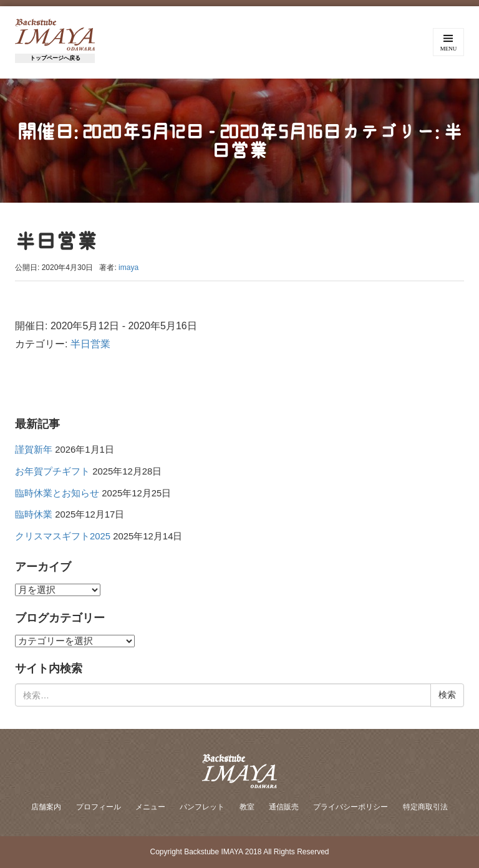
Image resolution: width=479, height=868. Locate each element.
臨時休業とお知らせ (57, 493)
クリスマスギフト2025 (63, 536)
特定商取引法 (425, 807)
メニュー (150, 807)
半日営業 (90, 344)
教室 (247, 807)
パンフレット (202, 807)
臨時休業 (34, 514)
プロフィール (99, 807)
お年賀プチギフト (52, 471)
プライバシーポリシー (351, 807)
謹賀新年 (34, 450)
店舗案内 (46, 807)
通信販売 (284, 807)
